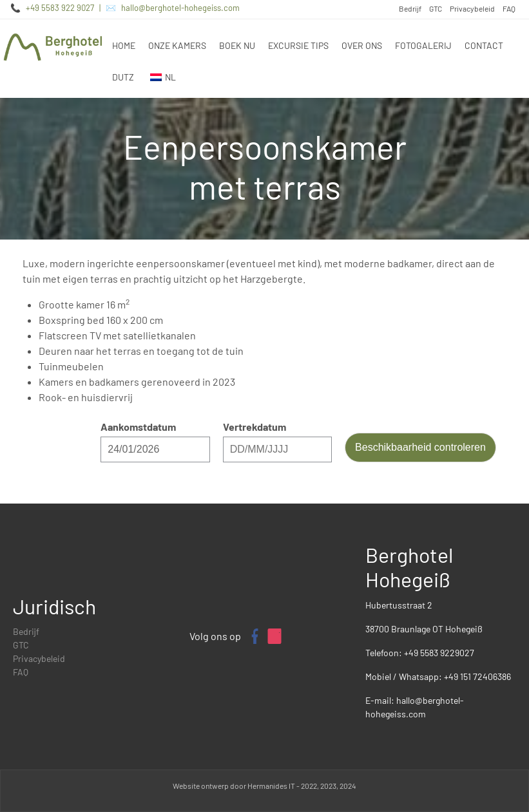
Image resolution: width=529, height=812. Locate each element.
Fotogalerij (423, 45)
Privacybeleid (472, 8)
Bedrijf (410, 8)
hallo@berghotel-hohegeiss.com (180, 8)
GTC (436, 8)
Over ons (362, 45)
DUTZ (123, 77)
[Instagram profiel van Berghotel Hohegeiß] (274, 636)
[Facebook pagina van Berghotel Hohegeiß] (254, 636)
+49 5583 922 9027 (60, 8)
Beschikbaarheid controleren (420, 447)
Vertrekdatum (255, 427)
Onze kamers (177, 45)
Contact (484, 45)
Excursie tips (298, 45)
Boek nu (237, 45)
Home (124, 45)
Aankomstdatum (138, 427)
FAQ (509, 8)
